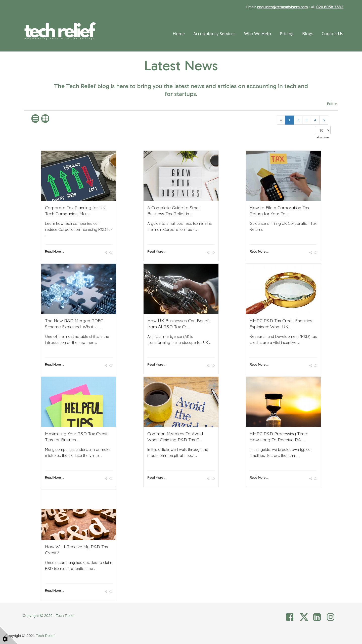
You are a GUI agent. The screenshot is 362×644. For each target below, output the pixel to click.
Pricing (287, 34)
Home (179, 34)
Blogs (308, 34)
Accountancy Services (214, 34)
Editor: (332, 103)
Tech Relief (45, 636)
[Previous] (281, 120)
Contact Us (332, 34)
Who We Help (258, 34)
